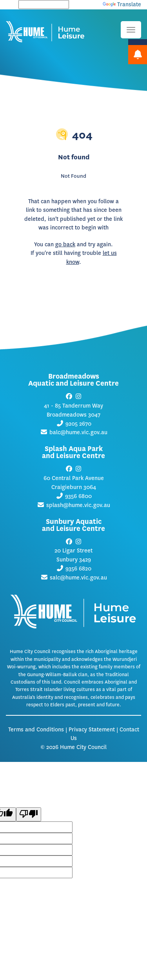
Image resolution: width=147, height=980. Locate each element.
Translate (122, 5)
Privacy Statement (92, 730)
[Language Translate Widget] (44, 5)
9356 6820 (78, 569)
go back (65, 245)
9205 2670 (78, 424)
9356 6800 (78, 496)
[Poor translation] (29, 815)
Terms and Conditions (36, 730)
